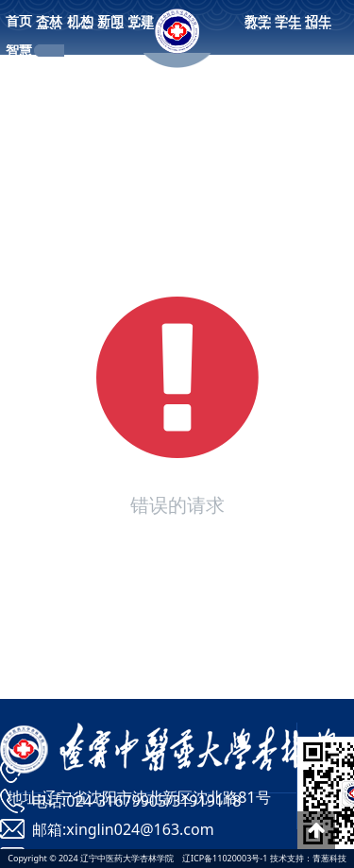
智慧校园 (19, 55)
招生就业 (318, 26)
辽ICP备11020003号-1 (225, 858)
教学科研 (258, 26)
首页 (19, 20)
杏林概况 (49, 26)
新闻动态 (110, 26)
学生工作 (288, 26)
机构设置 (80, 26)
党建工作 (141, 26)
